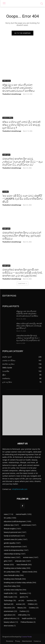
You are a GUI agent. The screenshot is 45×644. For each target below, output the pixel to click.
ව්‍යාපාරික (6, 192)
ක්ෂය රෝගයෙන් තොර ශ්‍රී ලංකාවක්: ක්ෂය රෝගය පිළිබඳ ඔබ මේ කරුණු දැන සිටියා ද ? (22, 125)
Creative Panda (27, 637)
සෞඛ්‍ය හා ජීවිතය (8, 118)
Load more (23, 283)
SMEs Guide (7, 81)
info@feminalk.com (20, 489)
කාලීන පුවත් (6, 155)
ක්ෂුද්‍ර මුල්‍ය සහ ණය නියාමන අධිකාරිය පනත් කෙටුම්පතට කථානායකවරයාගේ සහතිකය (18, 88)
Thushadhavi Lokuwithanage (12, 94)
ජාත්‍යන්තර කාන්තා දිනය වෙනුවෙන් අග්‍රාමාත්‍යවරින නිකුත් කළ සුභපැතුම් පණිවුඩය (22, 236)
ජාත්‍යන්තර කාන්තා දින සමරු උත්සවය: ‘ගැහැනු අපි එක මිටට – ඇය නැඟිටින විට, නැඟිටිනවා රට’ (22, 162)
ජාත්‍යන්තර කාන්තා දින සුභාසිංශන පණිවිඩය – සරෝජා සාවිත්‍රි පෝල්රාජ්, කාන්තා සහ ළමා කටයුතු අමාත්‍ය (22, 273)
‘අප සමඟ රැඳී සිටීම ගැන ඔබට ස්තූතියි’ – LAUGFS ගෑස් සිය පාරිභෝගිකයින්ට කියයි (22, 199)
